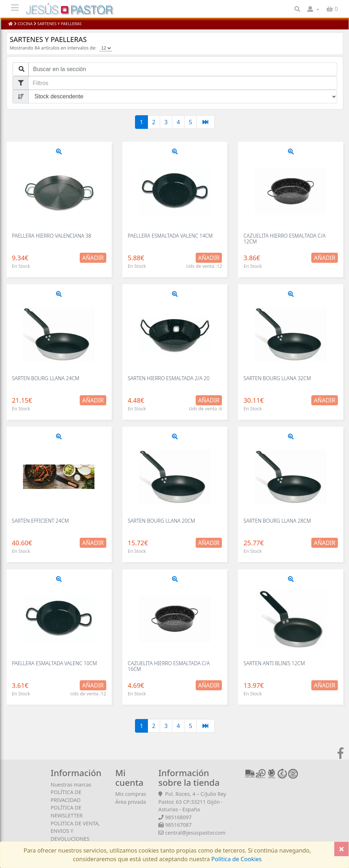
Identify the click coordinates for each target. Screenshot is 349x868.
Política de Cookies (236, 859)
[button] (313, 9)
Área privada (131, 802)
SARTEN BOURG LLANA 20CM (162, 521)
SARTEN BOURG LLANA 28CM (277, 521)
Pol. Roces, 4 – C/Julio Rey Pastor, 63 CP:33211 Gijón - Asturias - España (192, 802)
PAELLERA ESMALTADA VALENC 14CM (170, 236)
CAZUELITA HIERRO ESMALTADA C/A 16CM (169, 666)
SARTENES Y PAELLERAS (59, 24)
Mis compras (131, 794)
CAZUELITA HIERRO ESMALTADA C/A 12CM (285, 238)
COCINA (25, 24)
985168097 (178, 817)
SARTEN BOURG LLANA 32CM (277, 378)
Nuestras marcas (71, 785)
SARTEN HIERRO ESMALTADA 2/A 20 (169, 378)
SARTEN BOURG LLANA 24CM (46, 378)
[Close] (341, 849)
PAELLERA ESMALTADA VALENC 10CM (54, 663)
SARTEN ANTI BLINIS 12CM (274, 663)
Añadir (93, 258)
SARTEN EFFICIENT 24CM (40, 521)
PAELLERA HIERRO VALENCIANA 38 (52, 236)
